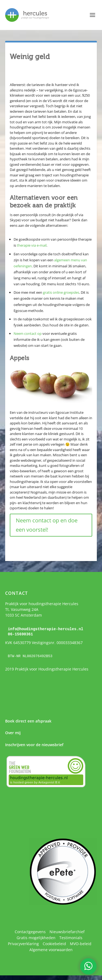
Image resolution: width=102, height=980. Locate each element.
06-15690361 (20, 634)
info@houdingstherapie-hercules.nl (46, 629)
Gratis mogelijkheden (36, 937)
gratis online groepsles (61, 292)
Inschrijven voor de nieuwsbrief (34, 744)
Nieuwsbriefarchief (67, 931)
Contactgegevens (30, 931)
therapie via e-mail (32, 245)
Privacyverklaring (23, 943)
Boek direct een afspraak (28, 721)
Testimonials (71, 937)
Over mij (13, 732)
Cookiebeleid (54, 943)
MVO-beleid (81, 943)
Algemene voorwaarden (51, 949)
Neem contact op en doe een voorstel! (47, 525)
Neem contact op (28, 333)
